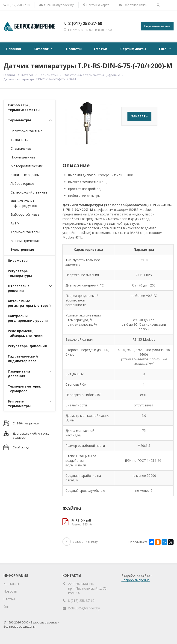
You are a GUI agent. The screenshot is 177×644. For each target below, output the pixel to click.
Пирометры (18, 261)
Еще (163, 49)
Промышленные (23, 157)
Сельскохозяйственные (29, 192)
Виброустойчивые (25, 214)
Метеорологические (27, 166)
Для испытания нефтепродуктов (24, 203)
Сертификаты (133, 49)
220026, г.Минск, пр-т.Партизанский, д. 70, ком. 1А (88, 588)
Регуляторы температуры (20, 273)
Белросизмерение (136, 580)
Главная (14, 49)
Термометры (49, 75)
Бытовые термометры (19, 404)
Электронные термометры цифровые (92, 75)
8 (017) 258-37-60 (85, 23)
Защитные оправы (25, 175)
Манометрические (25, 241)
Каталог (41, 49)
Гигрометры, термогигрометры (24, 107)
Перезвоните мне (157, 26)
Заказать (139, 116)
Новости (74, 49)
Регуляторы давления (27, 346)
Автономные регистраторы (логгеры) (29, 303)
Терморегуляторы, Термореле (24, 389)
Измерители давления (19, 374)
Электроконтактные (27, 131)
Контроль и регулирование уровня (28, 318)
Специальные (21, 148)
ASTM (15, 223)
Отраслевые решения (19, 288)
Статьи (100, 49)
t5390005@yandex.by (57, 5)
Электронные (22, 249)
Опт (7, 607)
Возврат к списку (80, 542)
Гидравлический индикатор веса (23, 359)
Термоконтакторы (25, 232)
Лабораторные (22, 183)
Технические (21, 140)
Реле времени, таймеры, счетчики (25, 333)
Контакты (11, 584)
